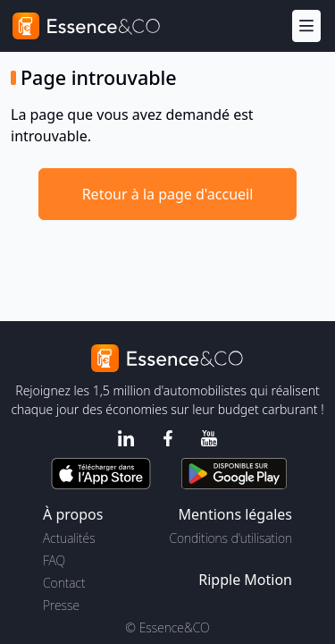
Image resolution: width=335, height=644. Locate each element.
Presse (61, 605)
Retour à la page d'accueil (168, 194)
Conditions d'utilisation (230, 538)
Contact (64, 583)
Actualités (69, 538)
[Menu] (306, 26)
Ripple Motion (245, 580)
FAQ (54, 560)
